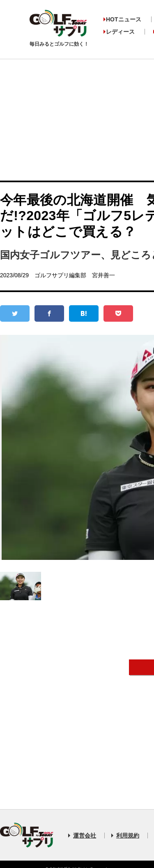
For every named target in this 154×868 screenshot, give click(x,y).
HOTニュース (124, 19)
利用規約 (128, 836)
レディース (120, 32)
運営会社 (85, 836)
